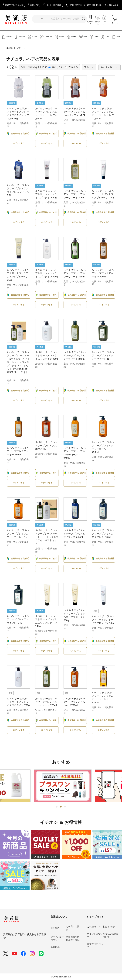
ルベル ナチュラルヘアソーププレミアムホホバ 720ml (103, 273)
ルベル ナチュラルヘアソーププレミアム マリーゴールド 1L (18, 534)
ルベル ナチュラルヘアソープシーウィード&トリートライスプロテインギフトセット (47, 537)
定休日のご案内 (73, 928)
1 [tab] (57, 807)
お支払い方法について (111, 935)
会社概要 (55, 947)
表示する (71, 67)
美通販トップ (14, 48)
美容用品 (59, 37)
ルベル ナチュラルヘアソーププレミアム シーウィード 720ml (75, 273)
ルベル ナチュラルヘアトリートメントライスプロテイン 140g (103, 194)
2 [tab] (61, 807)
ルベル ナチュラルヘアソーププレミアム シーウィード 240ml (75, 356)
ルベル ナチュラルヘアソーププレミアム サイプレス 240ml (75, 534)
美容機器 (72, 37)
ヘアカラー (19, 37)
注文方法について (95, 946)
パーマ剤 (7, 37)
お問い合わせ (113, 5)
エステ (105, 37)
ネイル (94, 37)
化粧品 (83, 37)
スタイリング (46, 37)
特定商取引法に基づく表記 (73, 938)
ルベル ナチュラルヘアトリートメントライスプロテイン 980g (47, 356)
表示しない (56, 67)
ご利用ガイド (94, 927)
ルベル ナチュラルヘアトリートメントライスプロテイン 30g (46, 194)
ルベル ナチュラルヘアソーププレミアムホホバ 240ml (18, 451)
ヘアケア (32, 37)
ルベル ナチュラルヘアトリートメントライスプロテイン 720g (47, 273)
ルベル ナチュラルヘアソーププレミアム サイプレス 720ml (103, 534)
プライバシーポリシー (57, 938)
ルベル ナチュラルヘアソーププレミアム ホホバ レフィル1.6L (75, 112)
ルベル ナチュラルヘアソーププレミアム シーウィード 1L (103, 356)
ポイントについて (95, 935)
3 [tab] (65, 807)
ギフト (116, 37)
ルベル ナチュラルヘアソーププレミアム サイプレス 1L (18, 619)
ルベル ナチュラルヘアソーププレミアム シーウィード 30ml (75, 194)
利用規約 (55, 928)
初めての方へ (110, 927)
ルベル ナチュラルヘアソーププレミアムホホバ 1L (46, 446)
